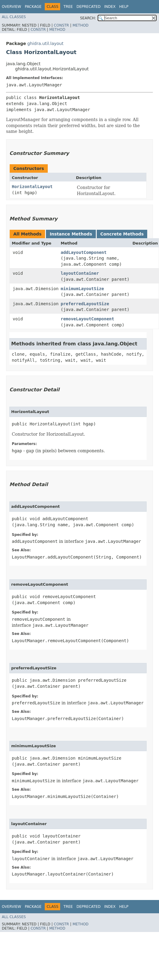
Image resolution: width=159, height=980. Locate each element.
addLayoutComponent (84, 252)
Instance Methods (71, 234)
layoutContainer (80, 273)
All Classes (14, 17)
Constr (61, 25)
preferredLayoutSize (85, 304)
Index (110, 7)
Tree (68, 7)
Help (124, 7)
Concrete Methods (122, 234)
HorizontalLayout (32, 187)
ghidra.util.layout (45, 43)
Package (33, 7)
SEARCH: (88, 18)
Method (81, 25)
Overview (11, 7)
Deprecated (89, 7)
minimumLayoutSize (82, 289)
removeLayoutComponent (88, 319)
